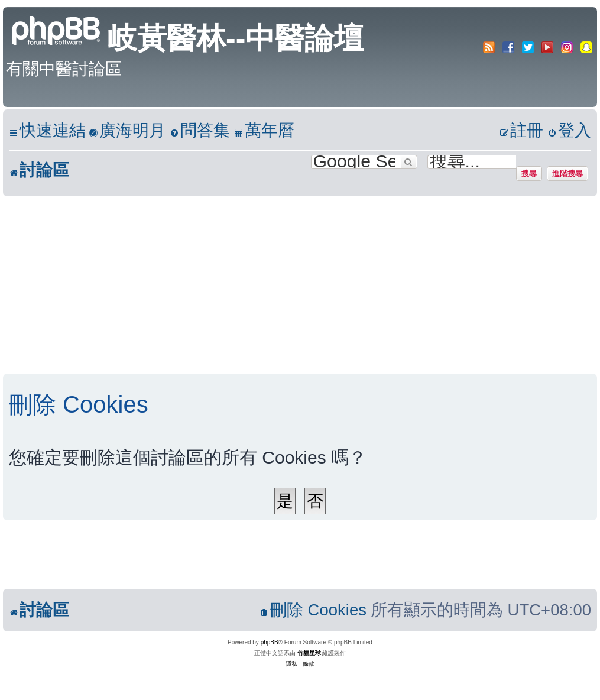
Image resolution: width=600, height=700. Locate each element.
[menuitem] (127, 131)
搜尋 (529, 173)
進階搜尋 (567, 173)
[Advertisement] (288, 285)
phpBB (270, 642)
